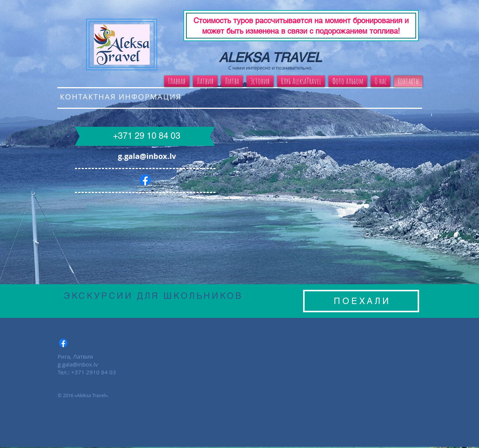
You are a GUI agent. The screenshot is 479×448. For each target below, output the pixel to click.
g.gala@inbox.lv (147, 156)
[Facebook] (145, 180)
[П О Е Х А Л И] (361, 301)
